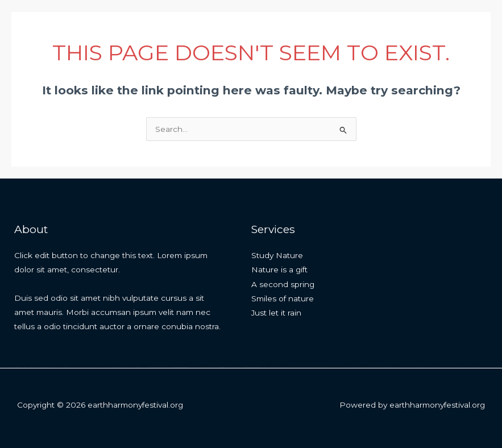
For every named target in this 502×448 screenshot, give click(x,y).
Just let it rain (276, 313)
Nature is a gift (279, 269)
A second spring (283, 284)
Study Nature (277, 255)
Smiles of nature (283, 298)
